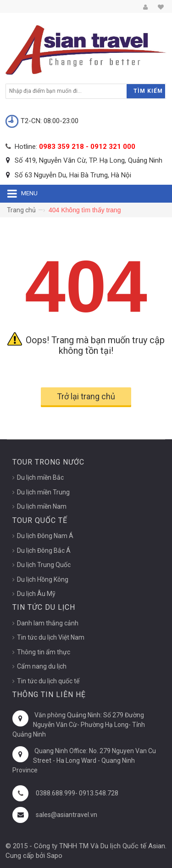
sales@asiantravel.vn (67, 815)
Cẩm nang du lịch (42, 666)
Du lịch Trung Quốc (44, 565)
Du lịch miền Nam (42, 506)
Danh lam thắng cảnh (48, 623)
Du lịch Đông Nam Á (45, 536)
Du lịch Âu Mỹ (36, 594)
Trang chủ (21, 210)
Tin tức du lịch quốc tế (48, 681)
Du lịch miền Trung (43, 492)
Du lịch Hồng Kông (43, 579)
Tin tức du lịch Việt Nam (51, 637)
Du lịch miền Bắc (40, 477)
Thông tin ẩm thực (44, 652)
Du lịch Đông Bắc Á (44, 550)
